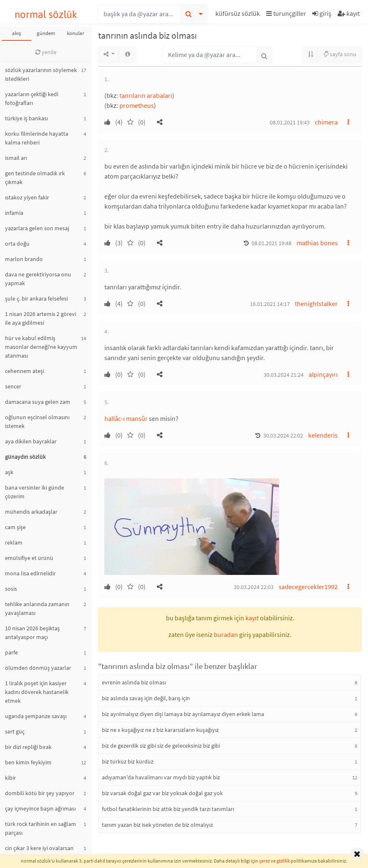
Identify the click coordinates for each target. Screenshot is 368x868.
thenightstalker (316, 303)
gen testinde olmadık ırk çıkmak (35, 178)
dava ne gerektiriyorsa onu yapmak (38, 279)
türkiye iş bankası (26, 118)
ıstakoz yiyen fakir (27, 197)
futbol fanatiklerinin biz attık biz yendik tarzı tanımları (168, 809)
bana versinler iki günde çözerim (35, 492)
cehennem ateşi (25, 371)
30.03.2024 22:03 (254, 587)
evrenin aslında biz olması (134, 682)
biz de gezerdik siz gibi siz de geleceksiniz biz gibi (161, 746)
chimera (326, 122)
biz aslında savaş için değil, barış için (146, 698)
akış (16, 33)
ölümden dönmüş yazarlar (38, 668)
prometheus (137, 105)
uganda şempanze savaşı (36, 716)
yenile (46, 52)
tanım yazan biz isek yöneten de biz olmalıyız (157, 825)
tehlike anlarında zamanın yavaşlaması (37, 608)
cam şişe (15, 527)
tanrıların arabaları (146, 95)
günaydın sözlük (25, 457)
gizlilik (283, 861)
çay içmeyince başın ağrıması (40, 808)
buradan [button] (226, 634)
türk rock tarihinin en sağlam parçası (41, 828)
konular (76, 33)
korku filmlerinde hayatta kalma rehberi (37, 138)
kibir (10, 778)
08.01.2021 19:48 (272, 243)
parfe (11, 652)
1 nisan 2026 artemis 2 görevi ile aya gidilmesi (41, 318)
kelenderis (323, 435)
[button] (239, 15)
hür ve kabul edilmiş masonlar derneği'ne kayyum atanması (41, 347)
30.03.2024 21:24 (284, 375)
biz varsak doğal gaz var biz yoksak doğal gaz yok (162, 793)
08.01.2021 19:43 (290, 122)
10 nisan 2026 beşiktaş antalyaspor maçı (32, 633)
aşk (9, 472)
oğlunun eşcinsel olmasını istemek (37, 422)
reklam (14, 542)
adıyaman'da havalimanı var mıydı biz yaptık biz (161, 777)
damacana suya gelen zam (38, 402)
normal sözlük (46, 14)
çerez (264, 861)
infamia (14, 213)
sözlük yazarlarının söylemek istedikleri (41, 74)
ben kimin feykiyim (28, 762)
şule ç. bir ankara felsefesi (36, 298)
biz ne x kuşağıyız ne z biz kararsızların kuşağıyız (160, 730)
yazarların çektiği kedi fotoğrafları (32, 98)
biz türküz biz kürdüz (128, 761)
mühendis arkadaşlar (31, 512)
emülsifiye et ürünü (29, 558)
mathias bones (317, 243)
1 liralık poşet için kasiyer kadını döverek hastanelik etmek (37, 692)
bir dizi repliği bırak (28, 747)
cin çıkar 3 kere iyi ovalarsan (39, 848)
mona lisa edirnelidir (30, 573)
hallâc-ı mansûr (126, 418)
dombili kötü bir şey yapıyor (40, 793)
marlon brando (24, 259)
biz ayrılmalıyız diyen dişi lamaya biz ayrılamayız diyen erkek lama (183, 714)
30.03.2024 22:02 (283, 435)
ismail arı (16, 158)
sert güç (15, 731)
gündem (46, 33)
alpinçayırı (323, 374)
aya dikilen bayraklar (31, 441)
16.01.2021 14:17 (270, 304)
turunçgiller (286, 13)
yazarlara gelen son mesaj (37, 228)
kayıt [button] (252, 618)
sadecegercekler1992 (308, 587)
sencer (13, 386)
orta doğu (17, 244)
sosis (11, 589)
